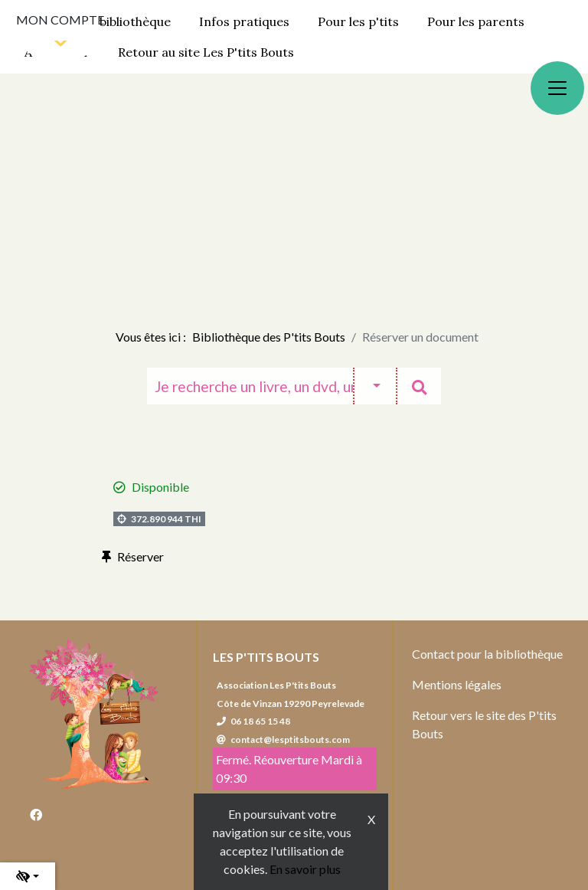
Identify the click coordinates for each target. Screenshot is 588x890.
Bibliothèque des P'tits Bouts (269, 337)
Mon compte (60, 20)
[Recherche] (250, 386)
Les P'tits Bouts (266, 657)
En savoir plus (305, 869)
